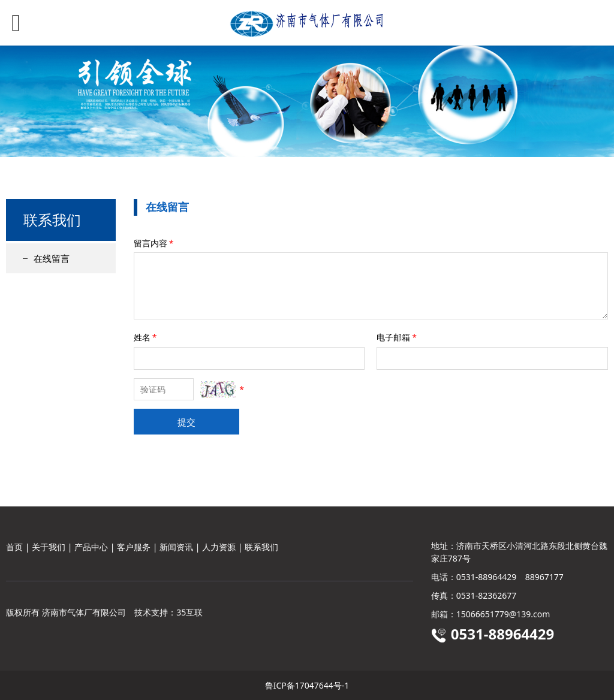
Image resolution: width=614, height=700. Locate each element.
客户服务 (134, 547)
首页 (14, 547)
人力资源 (219, 547)
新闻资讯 (176, 547)
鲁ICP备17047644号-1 (307, 685)
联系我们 (261, 547)
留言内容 (155, 243)
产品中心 (91, 547)
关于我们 (49, 547)
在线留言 (52, 258)
